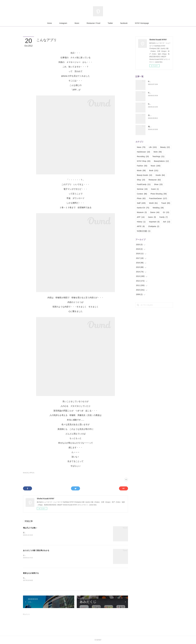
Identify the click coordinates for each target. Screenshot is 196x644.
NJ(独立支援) (144, 231)
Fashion (142, 166)
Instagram (63, 23)
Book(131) (26, 473)
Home (49, 23)
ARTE (141, 226)
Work (158, 152)
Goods (160, 175)
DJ (166, 212)
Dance (155, 212)
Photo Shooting (159, 194)
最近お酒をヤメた (29, 533)
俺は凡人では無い (30, 528)
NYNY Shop (144, 161)
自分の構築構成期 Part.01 (158, 115)
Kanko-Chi (143, 208)
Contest (142, 194)
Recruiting (143, 156)
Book (154, 170)
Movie (141, 170)
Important (154, 222)
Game (152, 217)
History (141, 222)
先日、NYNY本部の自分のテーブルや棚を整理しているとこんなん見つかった (49, 578)
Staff (141, 203)
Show (158, 184)
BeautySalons (161, 161)
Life (153, 147)
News (141, 147)
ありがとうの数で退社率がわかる (36, 550)
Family (163, 217)
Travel (166, 203)
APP (141, 217)
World (153, 203)
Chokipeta (154, 226)
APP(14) (32, 473)
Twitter (110, 23)
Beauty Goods (144, 175)
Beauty (165, 147)
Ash (167, 222)
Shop (141, 180)
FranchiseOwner (158, 198)
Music (77, 23)
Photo (141, 198)
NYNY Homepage (142, 23)
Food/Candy (144, 184)
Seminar (142, 189)
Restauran (155, 180)
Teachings (158, 156)
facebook (124, 23)
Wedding (158, 208)
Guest (155, 189)
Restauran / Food (93, 23)
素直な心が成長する (31, 573)
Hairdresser (143, 152)
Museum (142, 212)
